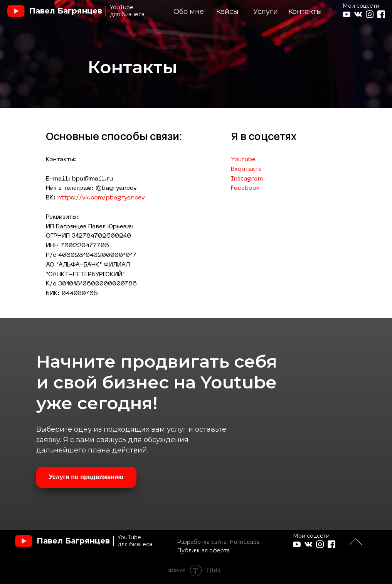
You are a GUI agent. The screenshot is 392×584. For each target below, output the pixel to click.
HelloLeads (244, 542)
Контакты (305, 12)
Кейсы (227, 12)
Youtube (243, 160)
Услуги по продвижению (86, 477)
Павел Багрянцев (66, 11)
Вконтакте (246, 169)
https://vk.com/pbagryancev (101, 198)
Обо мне (189, 12)
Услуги (266, 12)
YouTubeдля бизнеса (127, 11)
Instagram (247, 179)
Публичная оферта (203, 550)
